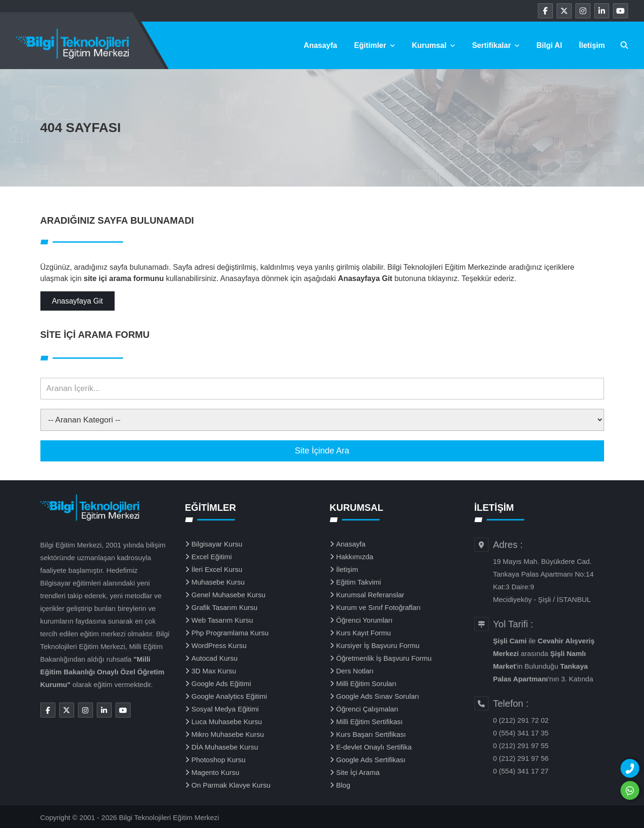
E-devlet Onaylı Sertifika (374, 747)
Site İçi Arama (358, 772)
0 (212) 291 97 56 (521, 758)
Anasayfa (321, 45)
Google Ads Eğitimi (221, 683)
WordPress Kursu (219, 645)
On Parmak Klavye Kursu (231, 785)
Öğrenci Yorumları (365, 620)
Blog (343, 785)
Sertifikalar (496, 45)
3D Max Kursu (214, 671)
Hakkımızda (355, 557)
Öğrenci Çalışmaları (368, 709)
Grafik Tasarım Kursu (225, 607)
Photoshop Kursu (219, 760)
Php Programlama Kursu (230, 633)
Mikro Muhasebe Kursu (228, 734)
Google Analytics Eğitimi (229, 696)
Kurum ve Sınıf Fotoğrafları (379, 607)
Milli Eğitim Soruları (366, 683)
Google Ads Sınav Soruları (378, 696)
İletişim (592, 45)
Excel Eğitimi (212, 557)
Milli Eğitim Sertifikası (370, 722)
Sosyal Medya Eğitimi (225, 709)
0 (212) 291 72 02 (521, 720)
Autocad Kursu (215, 658)
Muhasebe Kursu (218, 582)
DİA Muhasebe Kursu (225, 747)
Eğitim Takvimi (359, 582)
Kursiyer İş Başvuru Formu (378, 645)
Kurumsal (434, 45)
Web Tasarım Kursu (222, 620)
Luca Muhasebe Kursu (227, 722)
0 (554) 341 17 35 (521, 733)
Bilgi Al (549, 45)
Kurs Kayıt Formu (364, 633)
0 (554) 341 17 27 (521, 771)
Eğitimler (375, 45)
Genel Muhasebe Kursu (229, 595)
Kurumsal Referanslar (370, 595)
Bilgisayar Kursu (217, 544)
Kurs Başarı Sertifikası (371, 734)
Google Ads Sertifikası (371, 760)
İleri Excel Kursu (217, 569)
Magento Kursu (216, 772)
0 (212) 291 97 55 (521, 746)
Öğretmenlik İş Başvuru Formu (384, 658)
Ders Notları (355, 671)
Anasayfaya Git (78, 301)
